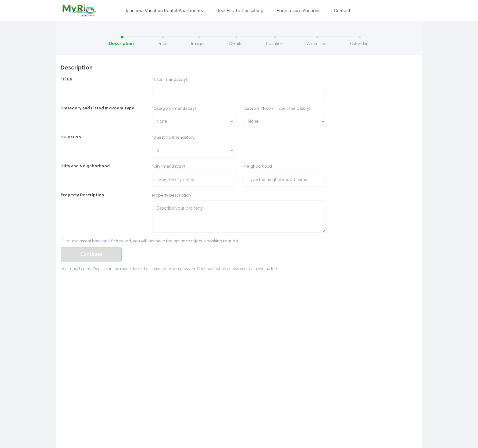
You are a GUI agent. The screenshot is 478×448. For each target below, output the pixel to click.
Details (236, 44)
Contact (342, 11)
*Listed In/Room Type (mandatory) (277, 108)
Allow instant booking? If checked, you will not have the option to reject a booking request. (153, 241)
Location (275, 44)
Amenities (317, 44)
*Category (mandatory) (174, 108)
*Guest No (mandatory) (174, 137)
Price (162, 44)
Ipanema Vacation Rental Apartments (164, 11)
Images (198, 44)
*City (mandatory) (169, 166)
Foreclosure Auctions (299, 11)
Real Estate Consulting (240, 11)
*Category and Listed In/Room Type (98, 108)
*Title (66, 79)
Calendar (359, 44)
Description (121, 44)
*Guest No (71, 137)
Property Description (82, 195)
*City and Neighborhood (85, 166)
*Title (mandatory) (170, 79)
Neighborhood (258, 166)
